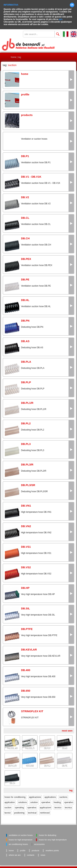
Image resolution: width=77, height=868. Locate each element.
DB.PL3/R (12, 763)
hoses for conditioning (15, 795)
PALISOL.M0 (12, 746)
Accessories (39, 842)
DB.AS (65, 746)
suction (8, 805)
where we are (15, 852)
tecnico (58, 805)
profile (23, 848)
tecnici (8, 810)
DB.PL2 (47, 763)
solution (34, 800)
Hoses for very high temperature (53, 837)
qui (60, 17)
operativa (32, 805)
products (35, 848)
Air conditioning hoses (18, 842)
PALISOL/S (30, 746)
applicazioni (45, 805)
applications (50, 795)
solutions (23, 800)
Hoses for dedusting (47, 833)
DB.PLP (47, 746)
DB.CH (12, 781)
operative (46, 800)
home (13, 55)
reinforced (45, 810)
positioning (19, 810)
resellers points (52, 848)
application (10, 800)
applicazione (35, 795)
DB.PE (65, 763)
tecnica (68, 805)
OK (72, 2)
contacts (31, 852)
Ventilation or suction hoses (21, 833)
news (43, 852)
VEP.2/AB (30, 763)
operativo (69, 800)
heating (57, 800)
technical (32, 810)
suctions (63, 795)
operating (19, 805)
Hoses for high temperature (21, 837)
